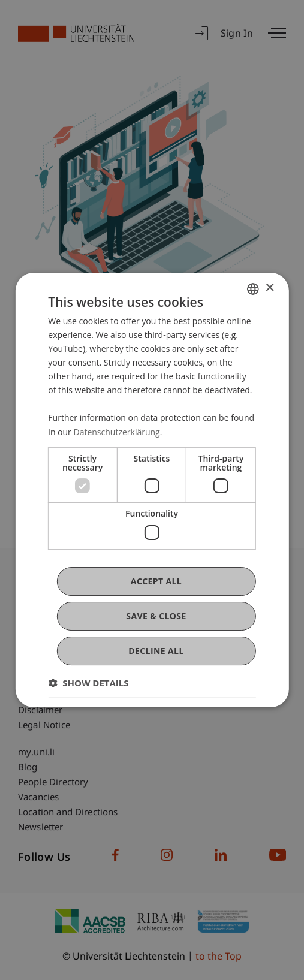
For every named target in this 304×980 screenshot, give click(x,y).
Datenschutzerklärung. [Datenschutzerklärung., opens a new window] (118, 432)
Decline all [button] (156, 651)
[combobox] (253, 289)
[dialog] (152, 490)
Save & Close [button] (156, 616)
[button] (88, 683)
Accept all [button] (156, 581)
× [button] (270, 288)
